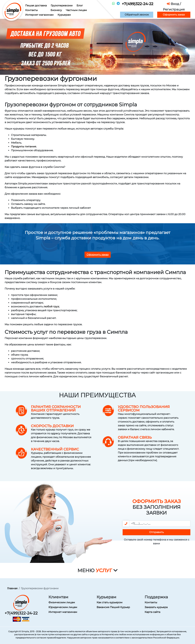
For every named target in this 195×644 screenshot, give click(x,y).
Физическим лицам (62, 602)
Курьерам (64, 15)
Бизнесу (56, 10)
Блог (80, 6)
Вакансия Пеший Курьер (113, 607)
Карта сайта (152, 612)
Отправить (156, 532)
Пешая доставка (36, 6)
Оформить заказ (174, 15)
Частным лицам (76, 10)
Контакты (31, 10)
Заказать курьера (156, 607)
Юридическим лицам (63, 607)
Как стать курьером (110, 602)
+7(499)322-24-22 (138, 4)
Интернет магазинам (39, 15)
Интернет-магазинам (63, 612)
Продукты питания (24, 147)
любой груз (51, 307)
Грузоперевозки (62, 6)
